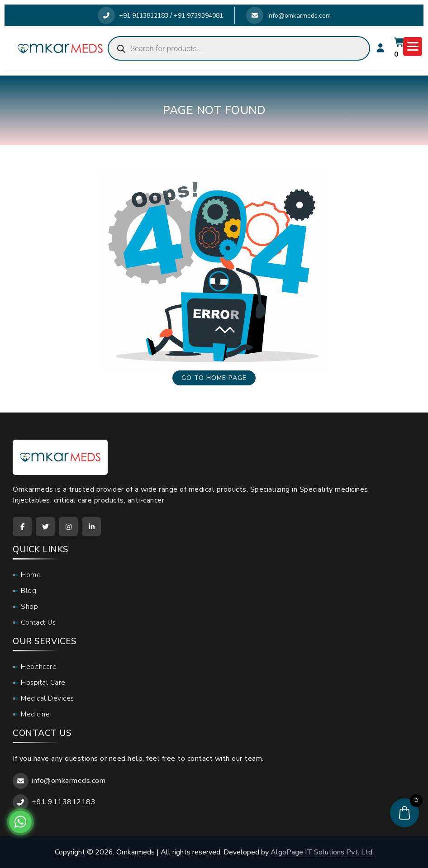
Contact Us (38, 622)
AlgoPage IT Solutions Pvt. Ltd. (322, 852)
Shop (29, 607)
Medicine (35, 714)
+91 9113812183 (133, 16)
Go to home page (214, 378)
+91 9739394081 (198, 16)
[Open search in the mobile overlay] (239, 48)
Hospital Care (43, 683)
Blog (29, 591)
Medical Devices (48, 698)
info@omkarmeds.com (288, 16)
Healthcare (39, 667)
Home (31, 575)
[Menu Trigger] (413, 47)
